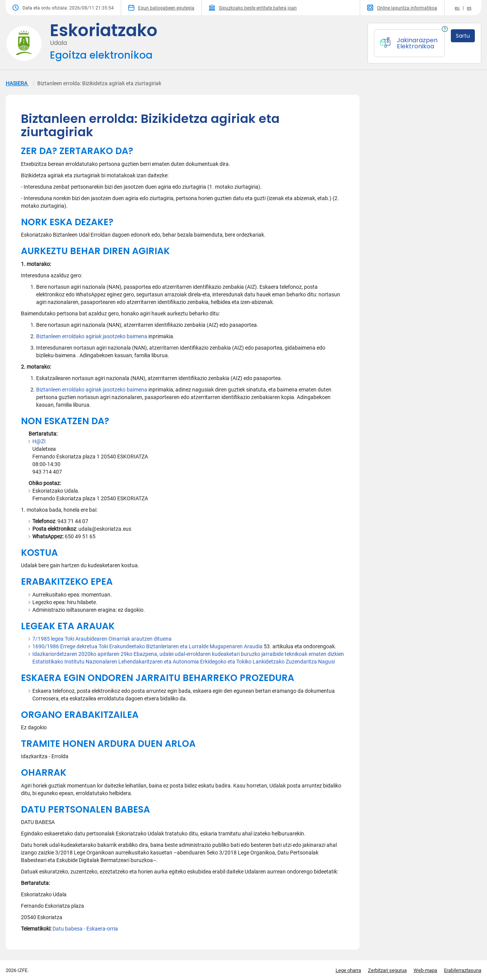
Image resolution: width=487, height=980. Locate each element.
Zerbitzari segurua (387, 970)
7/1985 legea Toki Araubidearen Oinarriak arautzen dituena (102, 639)
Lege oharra (348, 970)
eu (457, 8)
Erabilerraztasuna (463, 970)
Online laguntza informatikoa (402, 8)
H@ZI (39, 441)
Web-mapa (425, 970)
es (469, 8)
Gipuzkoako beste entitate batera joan (253, 8)
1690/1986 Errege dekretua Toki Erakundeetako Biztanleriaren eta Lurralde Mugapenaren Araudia (147, 646)
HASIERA (17, 83)
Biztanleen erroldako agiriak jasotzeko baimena (92, 336)
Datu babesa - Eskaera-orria (85, 929)
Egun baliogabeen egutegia (161, 8)
